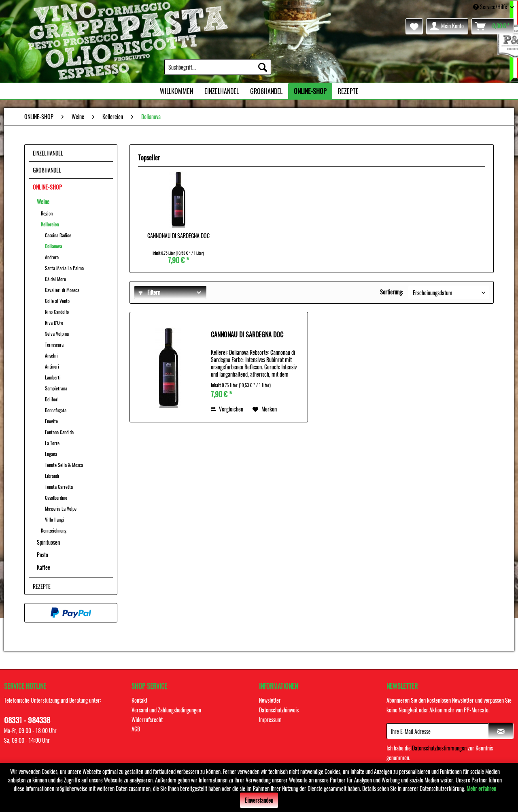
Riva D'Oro (54, 323)
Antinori (52, 366)
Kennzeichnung (54, 530)
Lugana (51, 454)
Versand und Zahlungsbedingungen (166, 710)
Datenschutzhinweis (279, 710)
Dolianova (53, 246)
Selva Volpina (57, 334)
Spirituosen (48, 542)
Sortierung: (392, 292)
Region (47, 213)
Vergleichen (227, 409)
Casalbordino (56, 498)
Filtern (149, 292)
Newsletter (270, 700)
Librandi (52, 476)
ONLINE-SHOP (47, 187)
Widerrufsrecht (147, 719)
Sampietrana (56, 388)
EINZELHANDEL (48, 153)
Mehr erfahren (481, 788)
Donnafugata (56, 410)
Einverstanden (259, 800)
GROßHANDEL (47, 170)
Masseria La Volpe (61, 508)
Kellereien (50, 224)
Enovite (51, 421)
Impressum (270, 719)
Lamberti (53, 377)
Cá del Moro (55, 279)
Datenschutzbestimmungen (439, 748)
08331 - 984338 (27, 720)
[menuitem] (218, 67)
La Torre (52, 443)
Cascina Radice (58, 235)
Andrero (52, 257)
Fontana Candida (59, 432)
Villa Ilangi (54, 519)
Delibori (52, 399)
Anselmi (52, 355)
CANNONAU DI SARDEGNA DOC (178, 236)
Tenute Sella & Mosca (64, 465)
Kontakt (139, 700)
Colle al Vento (57, 301)
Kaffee (44, 567)
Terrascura (54, 344)
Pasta (42, 555)
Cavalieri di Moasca (62, 290)
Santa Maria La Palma (64, 268)
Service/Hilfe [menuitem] (491, 7)
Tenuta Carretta (59, 487)
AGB (136, 729)
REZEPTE (42, 586)
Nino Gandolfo (57, 312)
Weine (43, 201)
